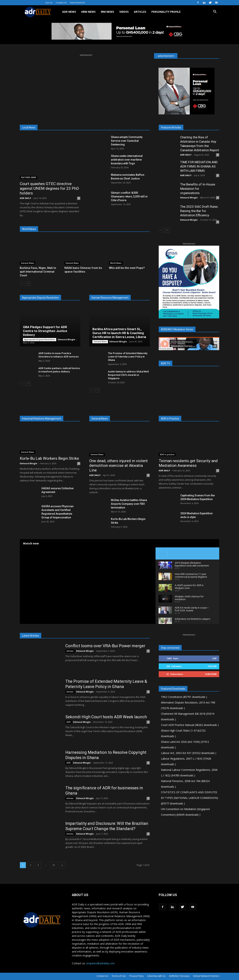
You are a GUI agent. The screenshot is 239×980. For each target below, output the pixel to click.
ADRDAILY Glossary (179, 976)
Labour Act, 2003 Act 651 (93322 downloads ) (189, 753)
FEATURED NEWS (29, 177)
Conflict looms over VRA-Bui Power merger (105, 646)
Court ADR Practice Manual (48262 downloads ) (190, 725)
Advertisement (77, 3)
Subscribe (211, 674)
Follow (212, 666)
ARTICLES (140, 12)
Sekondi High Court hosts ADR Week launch (106, 717)
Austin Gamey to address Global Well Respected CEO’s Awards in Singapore (128, 375)
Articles (70, 651)
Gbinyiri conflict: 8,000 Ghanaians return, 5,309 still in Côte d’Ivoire (129, 196)
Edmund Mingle (66, 339)
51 (54, 865)
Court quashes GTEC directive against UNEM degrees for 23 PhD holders (49, 188)
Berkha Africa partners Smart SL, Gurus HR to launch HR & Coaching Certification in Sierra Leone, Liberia (119, 333)
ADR (69, 722)
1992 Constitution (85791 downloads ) (184, 697)
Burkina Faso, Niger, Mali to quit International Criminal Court (38, 272)
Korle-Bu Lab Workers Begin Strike (49, 458)
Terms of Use (119, 976)
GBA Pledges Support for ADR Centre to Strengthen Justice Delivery (45, 331)
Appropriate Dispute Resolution (40, 340)
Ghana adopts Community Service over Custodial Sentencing (127, 141)
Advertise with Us (156, 976)
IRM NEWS (107, 12)
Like (214, 658)
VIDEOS (124, 12)
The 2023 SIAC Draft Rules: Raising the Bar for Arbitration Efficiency (199, 211)
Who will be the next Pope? (127, 268)
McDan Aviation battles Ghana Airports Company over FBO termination (129, 504)
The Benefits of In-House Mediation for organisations (198, 189)
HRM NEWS (88, 12)
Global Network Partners (206, 976)
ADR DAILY (25, 198)
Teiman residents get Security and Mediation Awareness (188, 463)
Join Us (49, 3)
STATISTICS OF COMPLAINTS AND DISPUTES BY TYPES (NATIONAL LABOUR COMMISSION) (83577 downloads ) (190, 798)
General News (28, 263)
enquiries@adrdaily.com (101, 963)
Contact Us (61, 3)
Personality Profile (166, 12)
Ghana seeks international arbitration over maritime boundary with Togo (127, 160)
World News (116, 263)
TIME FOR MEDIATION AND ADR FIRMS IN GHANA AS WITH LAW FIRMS (199, 166)
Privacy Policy (136, 976)
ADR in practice (167, 454)
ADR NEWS (69, 12)
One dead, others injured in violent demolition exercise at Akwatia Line (118, 466)
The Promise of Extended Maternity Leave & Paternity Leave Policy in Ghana (128, 357)
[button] (215, 12)
